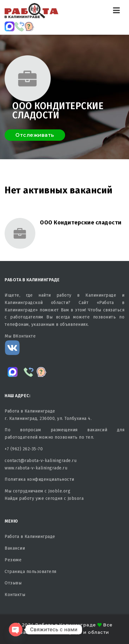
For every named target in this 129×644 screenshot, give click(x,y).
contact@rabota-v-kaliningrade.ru (41, 461)
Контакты (15, 595)
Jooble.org (59, 491)
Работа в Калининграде (30, 537)
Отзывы (13, 583)
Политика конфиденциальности (39, 479)
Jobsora (76, 498)
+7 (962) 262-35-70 (24, 449)
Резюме (13, 560)
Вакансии (15, 548)
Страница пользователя (31, 572)
